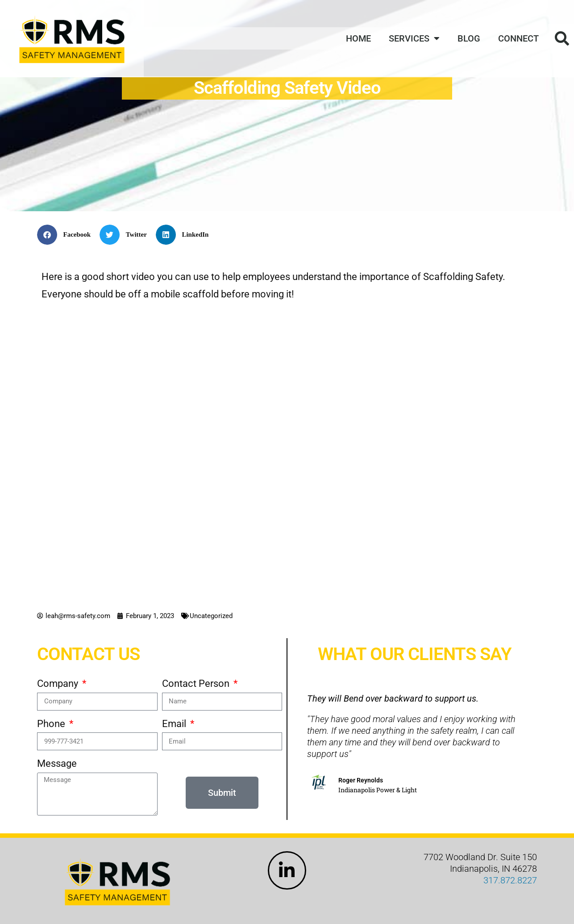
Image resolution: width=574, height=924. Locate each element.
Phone (52, 724)
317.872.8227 (510, 880)
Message (57, 763)
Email (175, 724)
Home (358, 38)
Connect (518, 38)
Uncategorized (211, 616)
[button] (67, 235)
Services (414, 38)
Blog (469, 38)
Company (59, 684)
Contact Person (197, 684)
